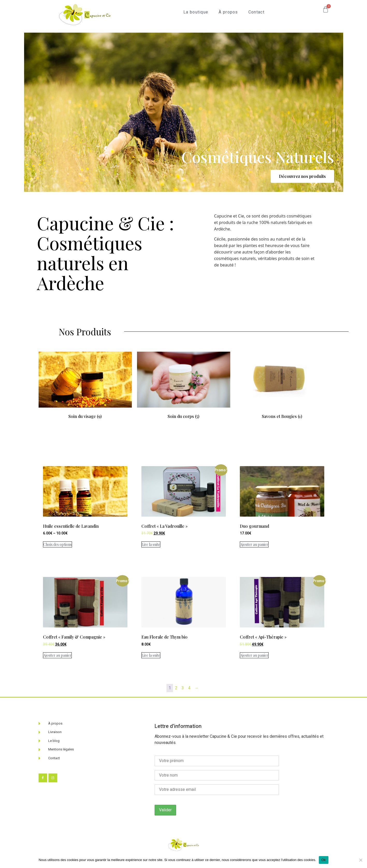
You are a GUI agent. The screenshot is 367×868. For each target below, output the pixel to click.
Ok (324, 860)
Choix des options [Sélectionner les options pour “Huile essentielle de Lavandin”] (57, 544)
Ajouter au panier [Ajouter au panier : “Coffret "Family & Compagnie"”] (57, 655)
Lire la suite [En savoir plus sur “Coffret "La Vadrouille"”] (151, 544)
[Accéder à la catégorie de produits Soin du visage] (85, 376)
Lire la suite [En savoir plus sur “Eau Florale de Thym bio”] (151, 655)
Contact (256, 12)
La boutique (196, 12)
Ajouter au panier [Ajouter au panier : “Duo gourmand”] (254, 544)
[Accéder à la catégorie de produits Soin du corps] (184, 376)
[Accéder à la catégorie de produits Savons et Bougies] (282, 376)
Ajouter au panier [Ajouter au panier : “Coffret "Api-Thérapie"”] (254, 655)
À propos (228, 12)
